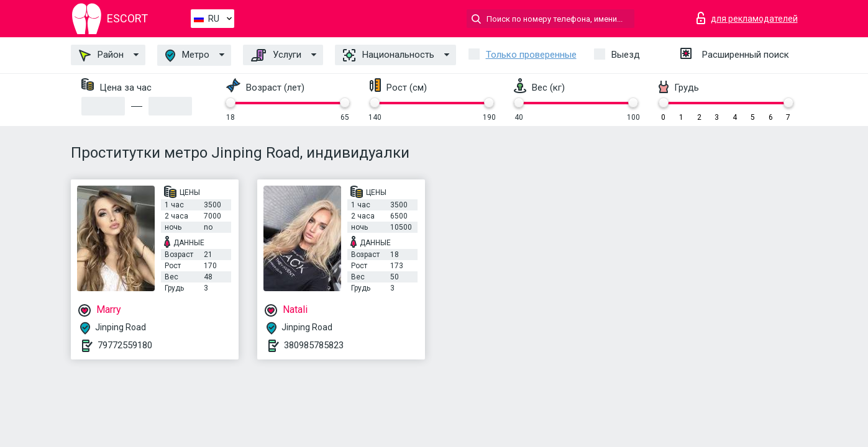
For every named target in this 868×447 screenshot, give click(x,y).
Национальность (389, 55)
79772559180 (125, 345)
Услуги (276, 55)
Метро (187, 56)
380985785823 (314, 345)
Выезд (626, 55)
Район (101, 55)
